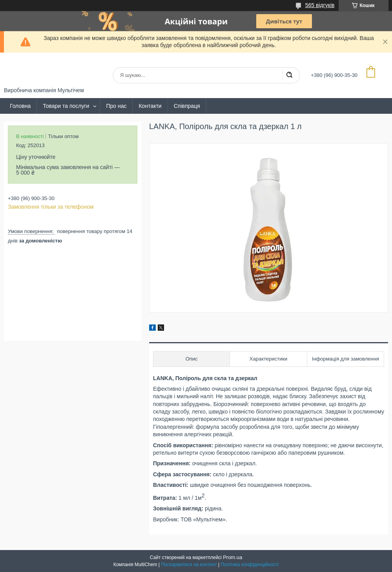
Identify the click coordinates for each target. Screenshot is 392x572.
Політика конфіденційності (250, 565)
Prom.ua (232, 557)
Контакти (150, 106)
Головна (20, 106)
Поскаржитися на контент (189, 565)
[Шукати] (289, 75)
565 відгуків (320, 5)
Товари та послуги (66, 106)
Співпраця (187, 106)
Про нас (116, 106)
